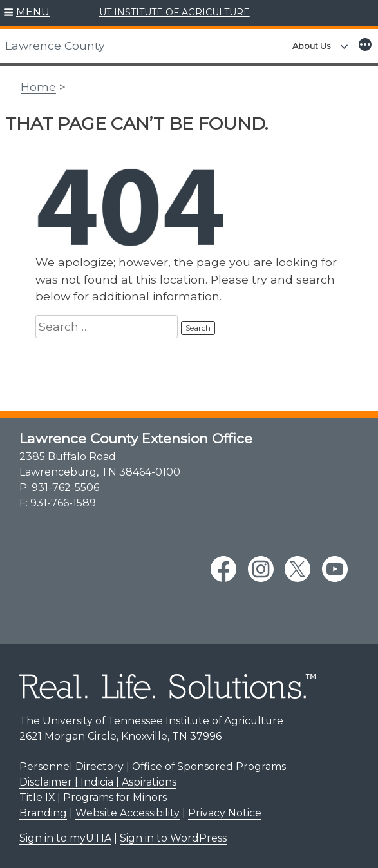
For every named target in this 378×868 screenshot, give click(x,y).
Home (38, 87)
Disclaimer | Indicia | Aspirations (98, 782)
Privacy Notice (225, 813)
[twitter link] (298, 569)
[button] (27, 13)
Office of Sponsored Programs (209, 767)
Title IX (37, 797)
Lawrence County (55, 45)
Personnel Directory (71, 767)
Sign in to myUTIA (65, 838)
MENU (33, 12)
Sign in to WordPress (173, 838)
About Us (311, 46)
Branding (43, 813)
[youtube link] (335, 569)
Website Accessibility (128, 813)
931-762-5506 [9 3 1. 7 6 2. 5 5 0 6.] (65, 487)
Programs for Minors (115, 797)
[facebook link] (223, 569)
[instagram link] (261, 569)
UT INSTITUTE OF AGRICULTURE (175, 12)
